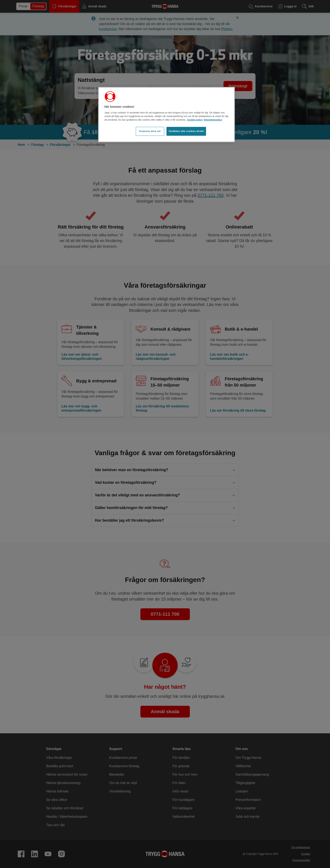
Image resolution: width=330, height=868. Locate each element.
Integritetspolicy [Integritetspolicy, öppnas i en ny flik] (213, 120)
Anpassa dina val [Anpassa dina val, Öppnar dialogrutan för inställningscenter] (150, 131)
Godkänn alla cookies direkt (186, 131)
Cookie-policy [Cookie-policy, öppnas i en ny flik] (195, 120)
